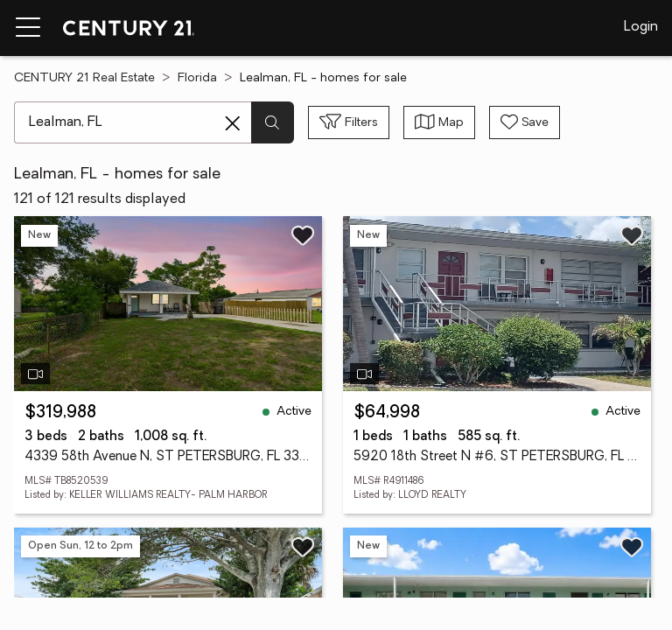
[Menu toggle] (28, 28)
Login (641, 27)
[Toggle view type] (439, 122)
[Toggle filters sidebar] (349, 122)
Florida (197, 78)
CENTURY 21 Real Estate (84, 78)
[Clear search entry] (233, 123)
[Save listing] (303, 235)
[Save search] (525, 122)
